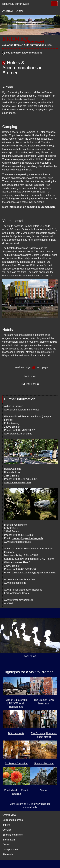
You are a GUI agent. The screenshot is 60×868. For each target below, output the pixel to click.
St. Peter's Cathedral (16, 764)
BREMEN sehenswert (16, 4)
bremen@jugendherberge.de (27, 538)
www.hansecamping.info (17, 483)
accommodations (32, 53)
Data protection (11, 850)
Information (9, 840)
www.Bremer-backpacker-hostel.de (23, 590)
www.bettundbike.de (15, 583)
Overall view (9, 815)
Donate (6, 845)
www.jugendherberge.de (17, 542)
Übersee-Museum (44, 764)
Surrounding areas (13, 820)
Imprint (6, 825)
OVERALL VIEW (13, 11)
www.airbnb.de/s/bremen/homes (22, 410)
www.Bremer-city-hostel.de (19, 600)
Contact (7, 830)
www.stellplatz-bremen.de (18, 434)
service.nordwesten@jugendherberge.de (34, 573)
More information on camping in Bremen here (29, 207)
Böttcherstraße (16, 733)
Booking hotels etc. (13, 835)
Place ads (8, 854)
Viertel (44, 790)
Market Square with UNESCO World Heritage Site (16, 703)
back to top (30, 376)
